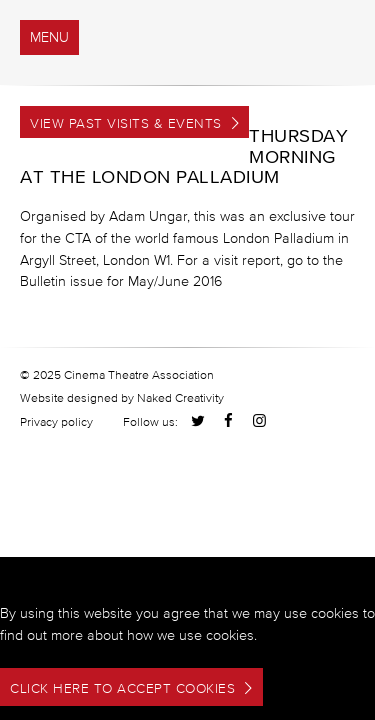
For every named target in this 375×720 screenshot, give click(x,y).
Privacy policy (56, 421)
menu (49, 37)
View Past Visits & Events (126, 123)
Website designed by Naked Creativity (122, 397)
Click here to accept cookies (122, 688)
